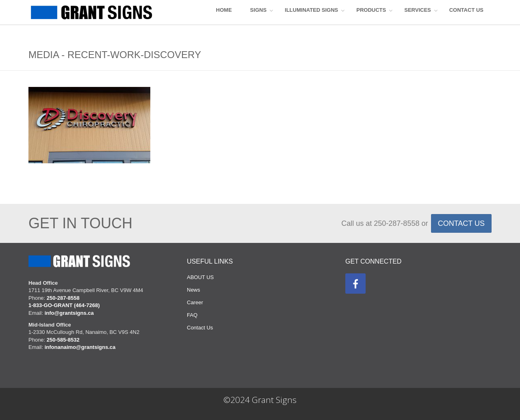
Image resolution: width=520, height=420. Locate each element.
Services (418, 10)
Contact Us (200, 328)
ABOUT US (200, 277)
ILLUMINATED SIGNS (311, 10)
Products (371, 10)
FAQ (192, 315)
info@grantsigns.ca (69, 313)
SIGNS (258, 10)
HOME (224, 10)
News (194, 290)
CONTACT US (466, 10)
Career (195, 302)
